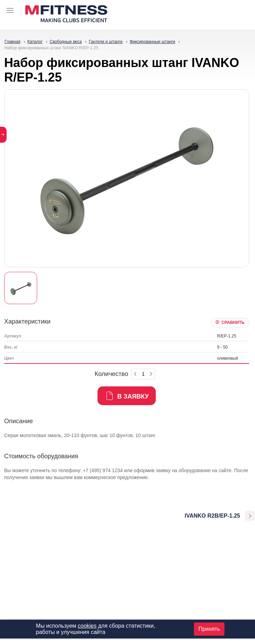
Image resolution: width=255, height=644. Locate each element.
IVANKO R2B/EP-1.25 (212, 516)
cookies (87, 626)
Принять (209, 629)
